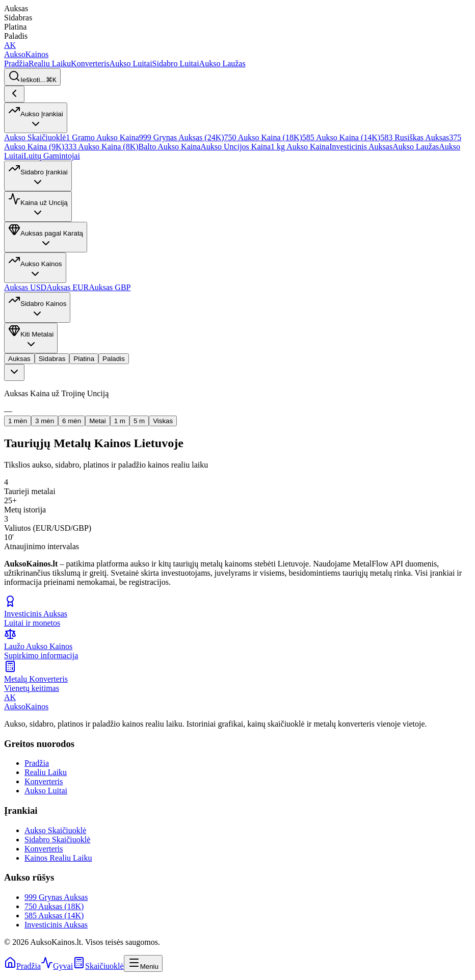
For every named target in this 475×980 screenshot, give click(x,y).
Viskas (163, 421)
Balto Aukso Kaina (170, 147)
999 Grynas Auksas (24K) (182, 137)
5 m (139, 421)
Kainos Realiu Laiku (58, 858)
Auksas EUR (68, 287)
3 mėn (45, 421)
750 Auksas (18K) (54, 906)
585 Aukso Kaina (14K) (341, 137)
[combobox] (14, 372)
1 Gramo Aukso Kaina (102, 137)
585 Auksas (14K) (54, 915)
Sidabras (52, 359)
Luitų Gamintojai (52, 156)
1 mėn (18, 421)
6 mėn (72, 421)
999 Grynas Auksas (56, 897)
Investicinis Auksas (361, 147)
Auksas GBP (110, 287)
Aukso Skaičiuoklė (35, 137)
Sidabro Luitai (176, 63)
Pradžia (16, 63)
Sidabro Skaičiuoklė (57, 840)
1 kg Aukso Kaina (300, 147)
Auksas (19, 359)
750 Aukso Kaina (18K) (263, 137)
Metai (98, 421)
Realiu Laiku (50, 63)
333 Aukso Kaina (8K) (101, 147)
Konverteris (90, 63)
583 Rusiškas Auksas (415, 137)
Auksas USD (25, 287)
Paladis (114, 359)
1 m (120, 421)
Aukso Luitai (131, 63)
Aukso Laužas (222, 63)
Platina (84, 359)
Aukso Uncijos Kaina (235, 147)
